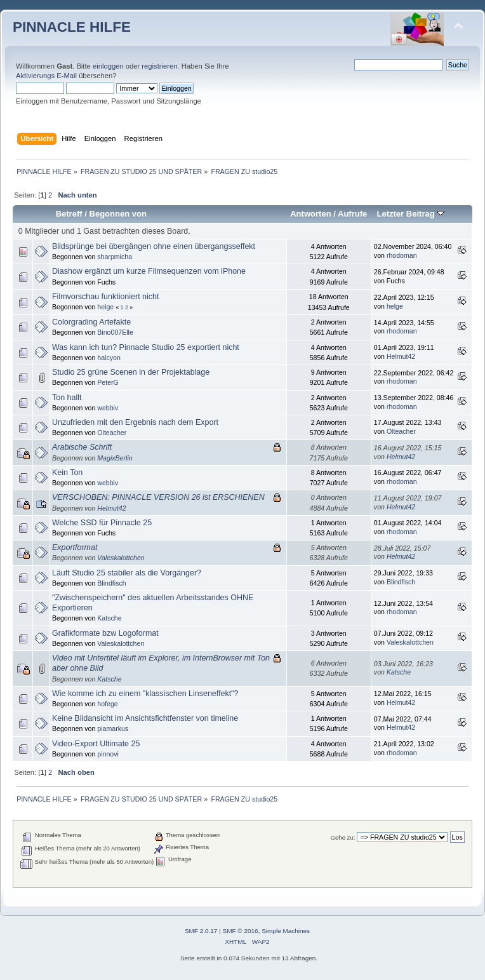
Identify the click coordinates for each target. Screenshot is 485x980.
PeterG (108, 382)
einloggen (108, 66)
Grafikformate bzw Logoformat (105, 633)
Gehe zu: (343, 837)
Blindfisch (111, 583)
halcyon (109, 358)
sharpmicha (115, 257)
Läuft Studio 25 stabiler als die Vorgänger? (127, 573)
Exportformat (75, 547)
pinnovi (108, 754)
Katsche (109, 618)
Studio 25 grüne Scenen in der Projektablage (131, 372)
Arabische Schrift (82, 447)
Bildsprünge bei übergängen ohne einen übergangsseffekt (154, 246)
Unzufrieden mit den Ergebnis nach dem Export (135, 422)
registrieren (159, 66)
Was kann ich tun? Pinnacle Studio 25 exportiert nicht (146, 347)
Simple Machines (286, 931)
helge (105, 307)
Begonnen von (118, 214)
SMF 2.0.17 (201, 931)
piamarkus (113, 728)
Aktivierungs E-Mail (46, 76)
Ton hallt (67, 398)
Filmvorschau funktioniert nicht (105, 297)
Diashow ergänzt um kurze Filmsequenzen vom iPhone (149, 271)
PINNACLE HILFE (72, 27)
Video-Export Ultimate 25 (96, 744)
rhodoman (402, 255)
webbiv (108, 408)
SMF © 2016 (241, 931)
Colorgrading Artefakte (91, 322)
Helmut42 (401, 356)
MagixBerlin (115, 458)
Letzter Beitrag (410, 214)
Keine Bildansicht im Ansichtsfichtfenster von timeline (145, 718)
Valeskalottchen (121, 558)
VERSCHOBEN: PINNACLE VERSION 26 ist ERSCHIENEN (158, 497)
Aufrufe (352, 214)
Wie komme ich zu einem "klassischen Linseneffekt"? (145, 694)
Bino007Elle (115, 332)
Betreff (69, 214)
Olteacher (112, 433)
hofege (107, 704)
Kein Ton (67, 473)
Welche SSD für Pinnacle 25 (102, 523)
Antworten (310, 214)
